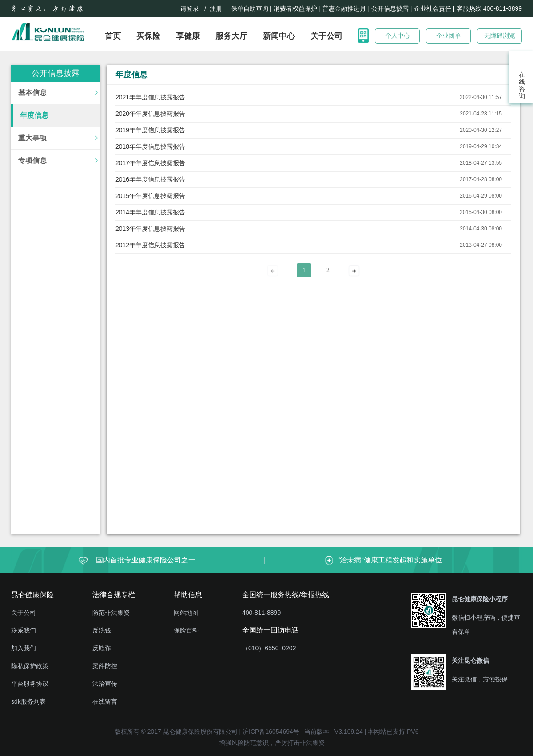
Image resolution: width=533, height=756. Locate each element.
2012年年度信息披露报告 (150, 245)
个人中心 (398, 36)
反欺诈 (102, 648)
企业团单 (449, 36)
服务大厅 (231, 36)
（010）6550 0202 (269, 648)
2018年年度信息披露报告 (150, 146)
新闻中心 (279, 36)
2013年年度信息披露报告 (150, 229)
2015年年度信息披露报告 (150, 196)
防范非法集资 (111, 613)
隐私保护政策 (30, 666)
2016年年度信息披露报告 (150, 179)
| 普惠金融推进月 (342, 8)
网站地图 (186, 613)
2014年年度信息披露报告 (150, 212)
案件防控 (105, 666)
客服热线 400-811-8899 (489, 8)
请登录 (190, 8)
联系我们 (24, 630)
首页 (113, 36)
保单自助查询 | (251, 8)
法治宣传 (105, 684)
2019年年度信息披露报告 (150, 130)
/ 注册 (215, 8)
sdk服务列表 (28, 701)
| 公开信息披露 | (390, 8)
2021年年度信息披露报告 (150, 97)
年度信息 (34, 115)
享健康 (188, 36)
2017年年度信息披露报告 (150, 163)
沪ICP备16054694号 (271, 732)
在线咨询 (521, 85)
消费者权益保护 (295, 8)
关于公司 (326, 36)
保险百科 (186, 630)
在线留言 (105, 701)
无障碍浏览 (500, 36)
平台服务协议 (30, 684)
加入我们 (24, 648)
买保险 (148, 36)
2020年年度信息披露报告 (150, 114)
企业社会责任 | (434, 8)
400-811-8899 (261, 613)
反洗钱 (102, 630)
